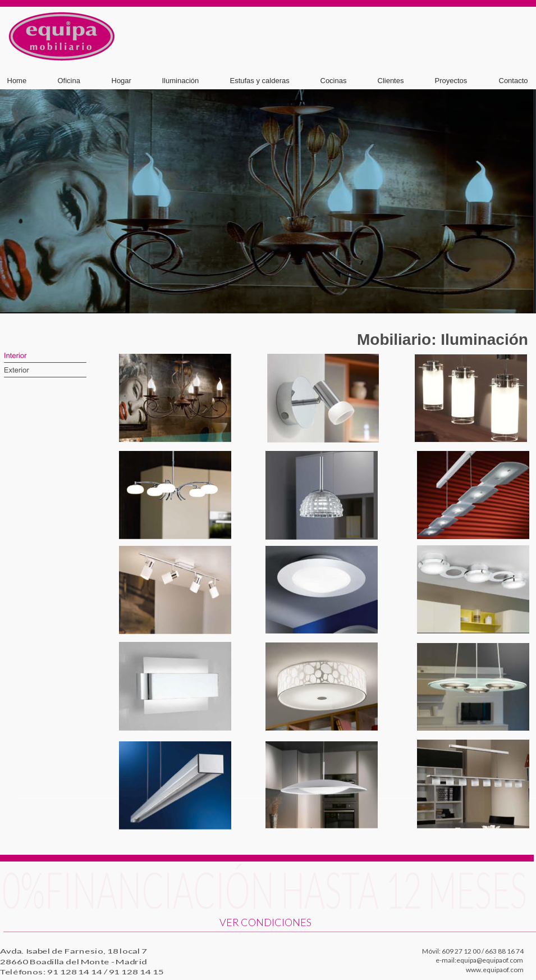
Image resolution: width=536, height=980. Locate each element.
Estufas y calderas (260, 81)
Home (17, 81)
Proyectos (451, 81)
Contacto (514, 81)
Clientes (391, 81)
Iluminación (181, 81)
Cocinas (334, 81)
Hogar (122, 81)
